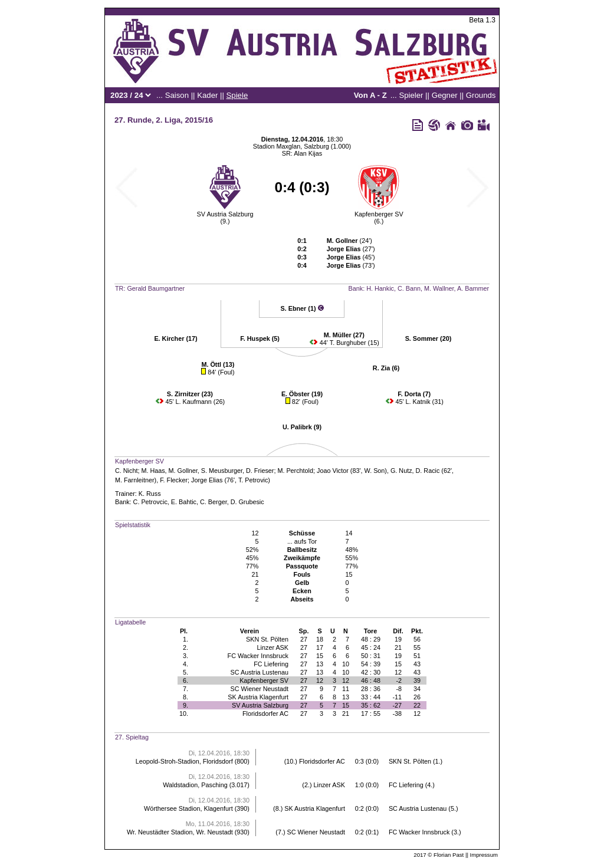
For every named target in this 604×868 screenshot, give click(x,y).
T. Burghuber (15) (354, 343)
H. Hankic (380, 288)
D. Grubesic (247, 502)
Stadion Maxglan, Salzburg (291, 146)
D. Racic (428, 471)
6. (186, 680)
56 (417, 639)
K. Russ (150, 494)
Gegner (445, 95)
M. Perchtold (295, 471)
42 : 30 (371, 672)
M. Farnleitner (135, 480)
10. (184, 714)
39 (417, 680)
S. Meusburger (222, 471)
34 (417, 689)
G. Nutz (401, 471)
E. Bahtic (184, 502)
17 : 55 (371, 714)
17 (320, 647)
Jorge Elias (207, 480)
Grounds (481, 95)
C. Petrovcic (150, 502)
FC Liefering (271, 664)
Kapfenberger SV (379, 214)
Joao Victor (333, 471)
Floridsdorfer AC (265, 714)
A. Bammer (473, 288)
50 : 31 (371, 656)
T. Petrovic (253, 480)
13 (320, 664)
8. (186, 697)
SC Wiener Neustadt (260, 689)
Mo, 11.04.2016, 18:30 (218, 824)
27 (304, 639)
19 (398, 639)
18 (320, 639)
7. (186, 689)
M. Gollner (183, 471)
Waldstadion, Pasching (195, 785)
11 (346, 689)
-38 (397, 714)
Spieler (411, 95)
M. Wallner (439, 288)
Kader (207, 95)
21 (398, 647)
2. (186, 647)
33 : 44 (371, 697)
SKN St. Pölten (267, 639)
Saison (177, 95)
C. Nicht (126, 471)
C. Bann (409, 288)
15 (320, 656)
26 (417, 697)
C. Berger (214, 502)
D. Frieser (260, 471)
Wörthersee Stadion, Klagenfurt (188, 808)
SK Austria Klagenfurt (258, 697)
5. (186, 672)
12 (398, 672)
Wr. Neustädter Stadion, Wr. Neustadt (180, 832)
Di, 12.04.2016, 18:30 (219, 753)
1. (186, 639)
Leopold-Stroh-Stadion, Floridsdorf (184, 761)
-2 (399, 680)
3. (186, 656)
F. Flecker (174, 480)
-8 (399, 689)
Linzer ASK (273, 647)
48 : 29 (371, 639)
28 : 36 (371, 689)
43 (417, 664)
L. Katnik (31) (425, 402)
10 (346, 664)
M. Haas (153, 471)
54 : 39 (371, 664)
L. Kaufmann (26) (200, 402)
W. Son (375, 471)
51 (417, 656)
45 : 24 (371, 647)
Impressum (484, 855)
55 (417, 647)
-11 (397, 697)
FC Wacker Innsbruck (258, 656)
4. (186, 664)
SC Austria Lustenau (260, 672)
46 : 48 (371, 680)
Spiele (237, 95)
